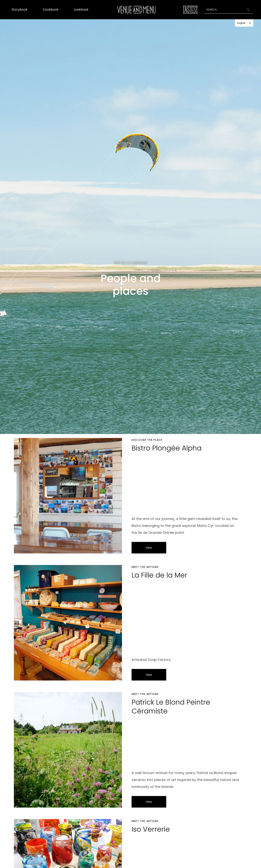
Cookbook (51, 10)
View (149, 548)
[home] (136, 10)
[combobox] (244, 23)
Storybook (19, 10)
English (241, 23)
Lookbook (81, 10)
